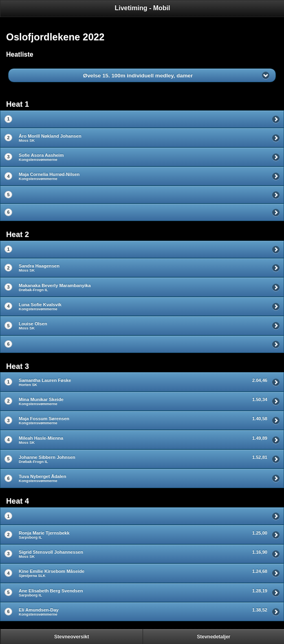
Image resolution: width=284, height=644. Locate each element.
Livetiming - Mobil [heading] (143, 8)
